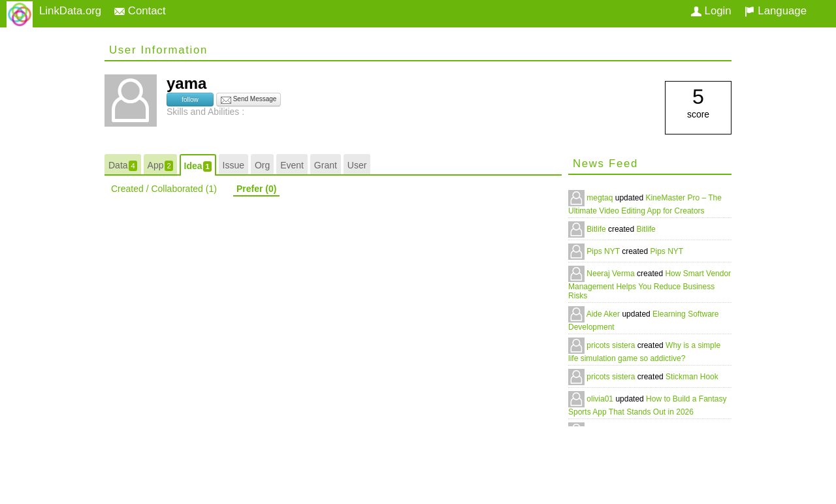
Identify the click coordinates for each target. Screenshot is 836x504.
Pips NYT (604, 251)
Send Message (249, 100)
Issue (233, 165)
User (357, 165)
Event (292, 165)
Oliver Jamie (609, 430)
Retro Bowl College (695, 430)
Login (711, 11)
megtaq (601, 198)
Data (123, 165)
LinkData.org (70, 11)
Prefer (256, 189)
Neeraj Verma (612, 274)
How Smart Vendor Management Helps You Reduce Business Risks (650, 285)
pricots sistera (612, 345)
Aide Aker (604, 314)
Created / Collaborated (164, 189)
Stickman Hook (692, 377)
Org (262, 165)
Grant (326, 165)
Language (776, 11)
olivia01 (601, 399)
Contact (140, 11)
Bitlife (597, 229)
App (160, 165)
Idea (198, 166)
